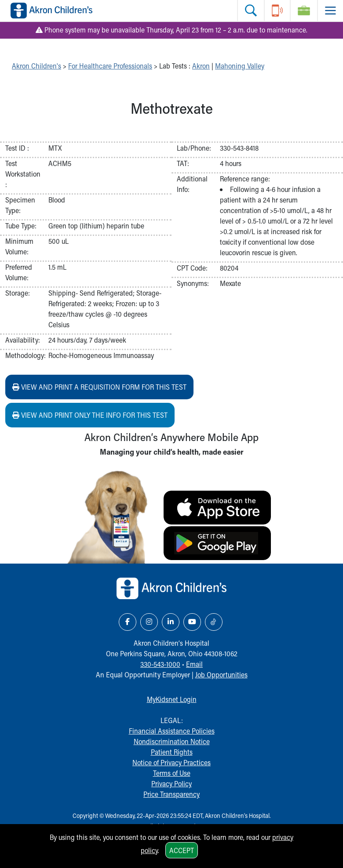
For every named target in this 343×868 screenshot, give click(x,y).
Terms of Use (172, 773)
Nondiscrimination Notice (172, 741)
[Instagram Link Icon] (149, 622)
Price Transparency (171, 794)
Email (194, 664)
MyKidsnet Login (172, 699)
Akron (201, 66)
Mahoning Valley (240, 66)
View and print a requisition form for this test (99, 387)
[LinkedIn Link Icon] (171, 622)
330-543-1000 (160, 664)
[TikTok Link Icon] (214, 622)
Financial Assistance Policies (172, 731)
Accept (182, 850)
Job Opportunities (221, 675)
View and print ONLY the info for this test (90, 415)
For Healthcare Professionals (110, 66)
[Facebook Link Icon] (128, 622)
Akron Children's (36, 66)
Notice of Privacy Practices (171, 762)
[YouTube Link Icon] (192, 622)
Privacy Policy (171, 783)
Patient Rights (172, 752)
